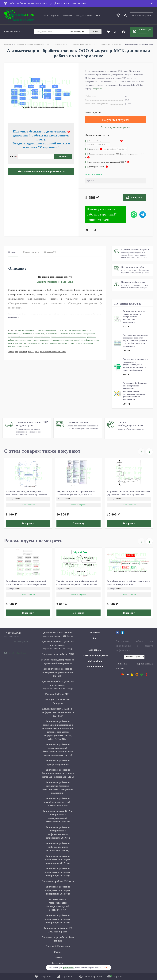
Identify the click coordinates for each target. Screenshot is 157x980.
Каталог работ (13, 32)
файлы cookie (69, 968)
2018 (37, 352)
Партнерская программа (95, 657)
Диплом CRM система (58, 948)
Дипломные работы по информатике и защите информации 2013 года (58, 920)
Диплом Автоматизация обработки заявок (68, 337)
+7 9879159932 (13, 634)
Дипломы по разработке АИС (58, 656)
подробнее (14, 317)
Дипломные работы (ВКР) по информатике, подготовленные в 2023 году (58, 646)
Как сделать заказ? (84, 15)
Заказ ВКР (68, 15)
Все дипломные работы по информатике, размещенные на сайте (58, 674)
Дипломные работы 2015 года (58, 883)
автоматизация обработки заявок (53, 352)
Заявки (11, 352)
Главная (8, 45)
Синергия (23, 352)
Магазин (95, 634)
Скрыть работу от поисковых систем (104, 141)
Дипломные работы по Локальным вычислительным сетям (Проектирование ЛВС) (58, 775)
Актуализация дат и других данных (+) (107, 162)
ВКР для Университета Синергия (54, 334)
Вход (134, 15)
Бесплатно (58, 964)
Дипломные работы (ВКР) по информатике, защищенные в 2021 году (58, 714)
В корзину (134, 198)
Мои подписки (95, 668)
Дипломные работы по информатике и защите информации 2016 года (58, 873)
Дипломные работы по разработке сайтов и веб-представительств (58, 803)
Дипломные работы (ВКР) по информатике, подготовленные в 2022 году (58, 686)
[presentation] (141, 451)
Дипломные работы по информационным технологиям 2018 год (41, 45)
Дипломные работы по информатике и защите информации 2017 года (58, 861)
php (16, 352)
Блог (95, 639)
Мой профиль (95, 662)
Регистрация (145, 15)
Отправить (63, 173)
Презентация (94, 149)
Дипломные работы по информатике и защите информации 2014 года (58, 892)
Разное (58, 953)
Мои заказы (95, 651)
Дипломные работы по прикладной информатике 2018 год (96, 45)
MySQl (31, 352)
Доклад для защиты (97, 167)
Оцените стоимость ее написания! (55, 282)
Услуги (45, 15)
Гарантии (55, 15)
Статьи (58, 959)
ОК (106, 968)
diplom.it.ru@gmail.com (17, 654)
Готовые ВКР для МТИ (58, 695)
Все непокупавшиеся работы (116, 127)
